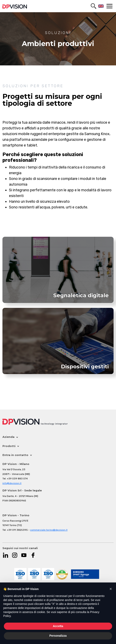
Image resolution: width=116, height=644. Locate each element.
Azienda (10, 437)
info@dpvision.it (12, 483)
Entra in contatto (17, 455)
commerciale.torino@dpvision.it (49, 530)
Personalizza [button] (58, 636)
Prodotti (11, 446)
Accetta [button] (58, 626)
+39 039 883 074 (17, 479)
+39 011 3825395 (17, 530)
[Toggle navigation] (109, 6)
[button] (111, 589)
